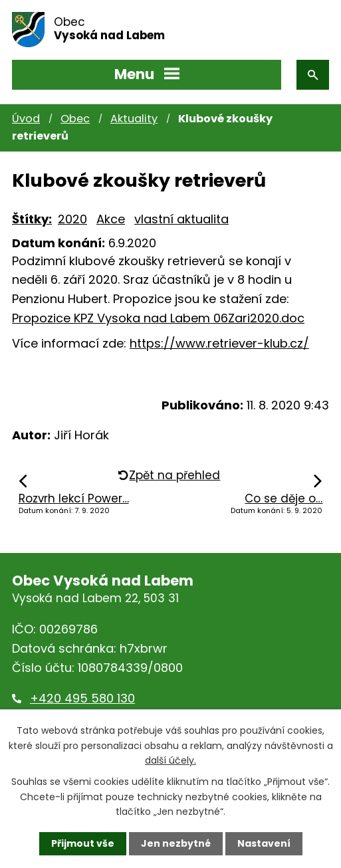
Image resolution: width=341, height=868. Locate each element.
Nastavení (264, 843)
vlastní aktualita (181, 219)
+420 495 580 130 (82, 698)
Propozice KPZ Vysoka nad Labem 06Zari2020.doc (158, 318)
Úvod (26, 119)
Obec (75, 119)
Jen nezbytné (176, 843)
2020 (72, 219)
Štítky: (32, 219)
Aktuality (134, 119)
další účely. (170, 760)
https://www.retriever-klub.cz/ (219, 343)
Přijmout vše (83, 843)
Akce (111, 219)
